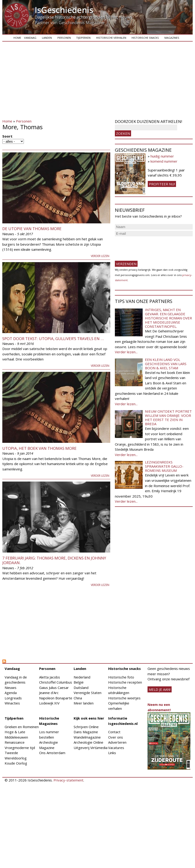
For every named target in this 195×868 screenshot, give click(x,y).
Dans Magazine (86, 732)
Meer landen (84, 703)
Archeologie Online (88, 742)
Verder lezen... (126, 352)
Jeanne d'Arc (49, 693)
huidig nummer (162, 156)
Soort (7, 136)
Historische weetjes (124, 698)
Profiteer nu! (162, 184)
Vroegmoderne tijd (20, 748)
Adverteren (117, 742)
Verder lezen (100, 256)
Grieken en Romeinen (22, 727)
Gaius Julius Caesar (54, 688)
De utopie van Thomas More (32, 229)
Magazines (172, 38)
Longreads (13, 698)
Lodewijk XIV (49, 703)
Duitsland (81, 688)
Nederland (82, 677)
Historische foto (121, 677)
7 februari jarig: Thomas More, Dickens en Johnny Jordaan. (54, 560)
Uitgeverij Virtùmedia (91, 748)
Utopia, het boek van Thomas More (39, 448)
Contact (114, 732)
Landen (47, 38)
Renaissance (15, 742)
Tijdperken (83, 38)
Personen (64, 38)
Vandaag (30, 38)
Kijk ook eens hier (89, 718)
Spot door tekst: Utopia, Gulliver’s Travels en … (53, 339)
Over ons (116, 737)
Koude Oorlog (16, 763)
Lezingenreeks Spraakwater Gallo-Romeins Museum (164, 466)
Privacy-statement (68, 780)
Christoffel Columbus (56, 682)
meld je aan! (160, 689)
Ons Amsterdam (52, 753)
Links (112, 753)
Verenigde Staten (88, 693)
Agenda (11, 693)
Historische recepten (125, 682)
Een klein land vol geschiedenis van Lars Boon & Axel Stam (166, 364)
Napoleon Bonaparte (56, 698)
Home (17, 38)
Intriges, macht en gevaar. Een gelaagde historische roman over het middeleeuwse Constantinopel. (168, 318)
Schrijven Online (86, 727)
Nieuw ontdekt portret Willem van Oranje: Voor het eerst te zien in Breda (168, 418)
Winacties (12, 703)
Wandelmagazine (87, 737)
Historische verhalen (111, 38)
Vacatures (116, 748)
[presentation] (150, 247)
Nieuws (11, 688)
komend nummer (164, 161)
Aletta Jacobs (50, 677)
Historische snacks (145, 38)
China (78, 698)
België (79, 682)
